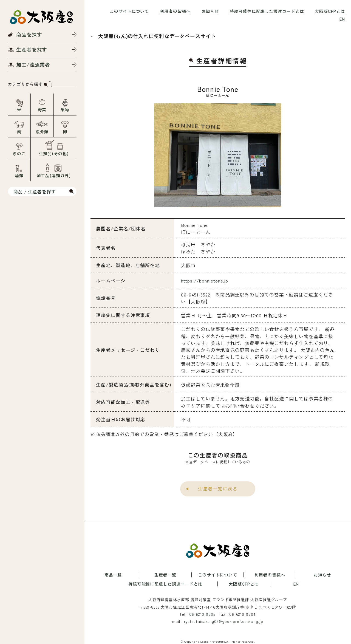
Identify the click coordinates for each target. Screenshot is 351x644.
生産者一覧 (165, 575)
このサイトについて (129, 11)
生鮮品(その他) (54, 153)
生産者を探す (32, 49)
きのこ (19, 153)
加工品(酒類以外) (54, 175)
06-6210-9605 (202, 614)
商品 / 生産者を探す (35, 191)
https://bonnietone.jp (205, 280)
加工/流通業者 (33, 64)
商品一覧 (113, 575)
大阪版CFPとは (330, 11)
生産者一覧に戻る (218, 488)
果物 (65, 110)
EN (342, 19)
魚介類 (42, 132)
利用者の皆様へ (175, 11)
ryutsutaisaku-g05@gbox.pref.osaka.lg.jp (224, 621)
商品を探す (29, 34)
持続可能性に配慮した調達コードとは (267, 11)
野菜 (42, 110)
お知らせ (210, 11)
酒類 (19, 175)
